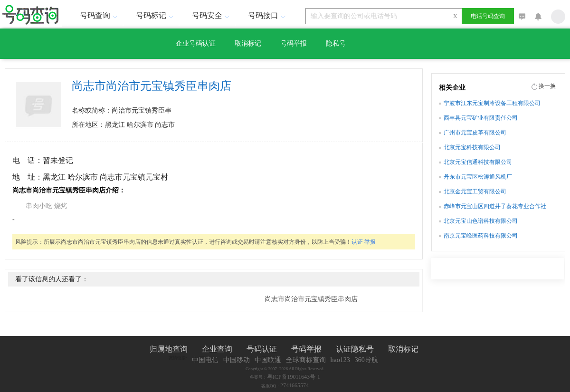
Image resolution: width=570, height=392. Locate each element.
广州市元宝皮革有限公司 (475, 133)
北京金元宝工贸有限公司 (475, 191)
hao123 (340, 360)
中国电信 (205, 360)
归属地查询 (169, 349)
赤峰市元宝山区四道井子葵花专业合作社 (495, 206)
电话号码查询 (488, 16)
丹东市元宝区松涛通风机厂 (478, 177)
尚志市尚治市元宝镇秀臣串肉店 (311, 299)
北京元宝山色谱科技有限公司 (481, 221)
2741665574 (294, 385)
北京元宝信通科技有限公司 (478, 162)
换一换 (547, 86)
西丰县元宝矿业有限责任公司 (481, 118)
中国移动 (237, 360)
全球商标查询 (306, 360)
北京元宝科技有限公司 (472, 147)
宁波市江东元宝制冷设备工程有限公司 (492, 103)
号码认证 (262, 349)
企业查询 (217, 349)
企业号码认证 (196, 43)
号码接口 (268, 15)
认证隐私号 (355, 349)
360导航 (366, 360)
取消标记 (248, 43)
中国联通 (268, 360)
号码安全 (212, 15)
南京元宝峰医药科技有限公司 (481, 236)
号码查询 (100, 15)
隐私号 (336, 43)
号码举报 (294, 43)
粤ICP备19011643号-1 (294, 377)
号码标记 (156, 15)
